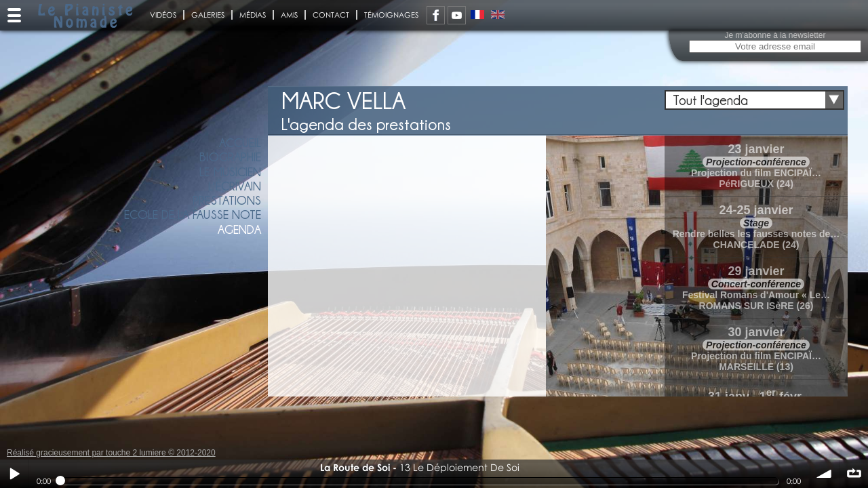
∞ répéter (854, 474)
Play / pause (14, 474)
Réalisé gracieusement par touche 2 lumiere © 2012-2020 (111, 453)
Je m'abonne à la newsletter (775, 35)
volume (825, 474)
